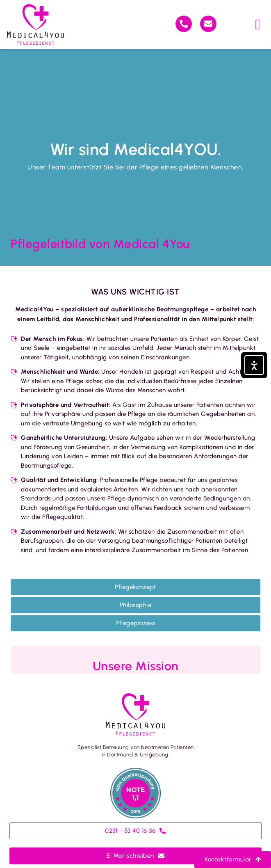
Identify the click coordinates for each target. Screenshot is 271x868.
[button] (258, 24)
